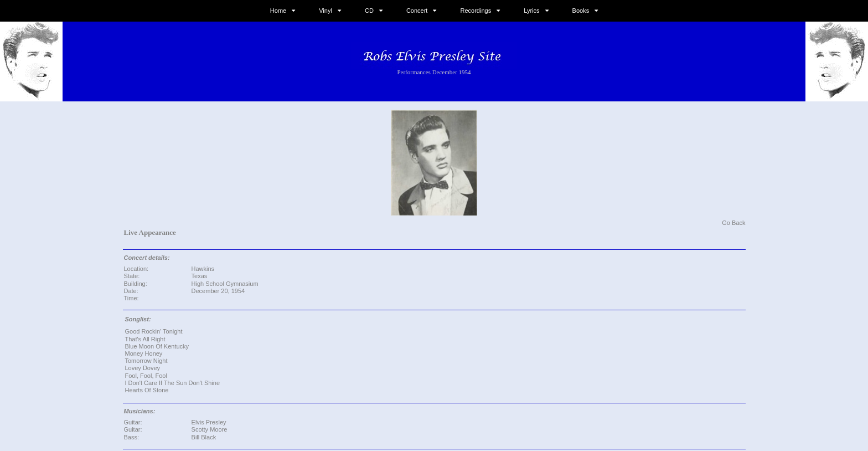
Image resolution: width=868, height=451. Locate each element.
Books (581, 11)
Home (278, 11)
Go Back (733, 223)
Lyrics (531, 11)
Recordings (476, 11)
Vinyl (325, 11)
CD (369, 11)
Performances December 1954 (434, 72)
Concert (417, 11)
